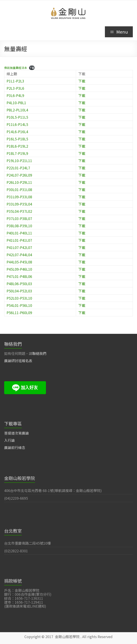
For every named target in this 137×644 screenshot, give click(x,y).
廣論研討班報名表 (18, 361)
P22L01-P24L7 (18, 168)
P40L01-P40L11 (19, 233)
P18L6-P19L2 (17, 146)
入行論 (9, 440)
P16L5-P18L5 (17, 139)
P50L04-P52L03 (19, 291)
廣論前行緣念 (15, 447)
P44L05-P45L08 (19, 262)
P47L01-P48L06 (19, 276)
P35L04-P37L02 (19, 211)
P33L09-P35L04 (19, 204)
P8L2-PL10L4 (17, 110)
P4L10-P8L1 (16, 103)
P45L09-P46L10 (19, 269)
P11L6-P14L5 (17, 124)
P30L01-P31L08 (19, 190)
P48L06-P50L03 (19, 284)
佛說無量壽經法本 (16, 68)
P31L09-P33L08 (19, 197)
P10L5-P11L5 (17, 117)
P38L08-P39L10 (19, 226)
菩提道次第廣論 (16, 433)
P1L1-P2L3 (15, 81)
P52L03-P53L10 (19, 298)
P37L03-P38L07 (19, 218)
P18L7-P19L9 (17, 153)
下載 (32, 68)
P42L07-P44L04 (19, 255)
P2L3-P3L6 (15, 88)
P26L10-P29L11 (19, 182)
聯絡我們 (39, 353)
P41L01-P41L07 (19, 240)
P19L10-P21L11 (19, 161)
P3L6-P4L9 (15, 95)
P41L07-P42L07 (19, 247)
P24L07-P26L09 (19, 175)
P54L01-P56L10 (19, 305)
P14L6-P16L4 (17, 132)
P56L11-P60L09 (19, 313)
